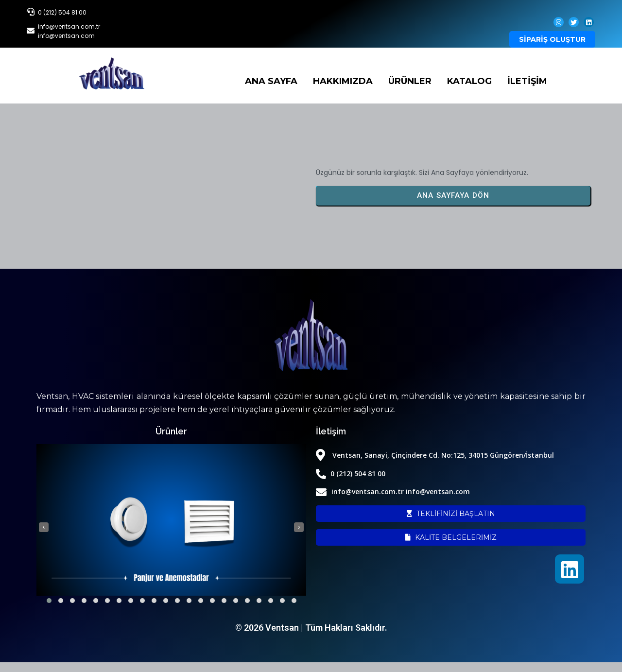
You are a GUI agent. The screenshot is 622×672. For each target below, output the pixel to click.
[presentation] (44, 527)
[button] (49, 601)
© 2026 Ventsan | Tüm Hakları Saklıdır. (311, 628)
